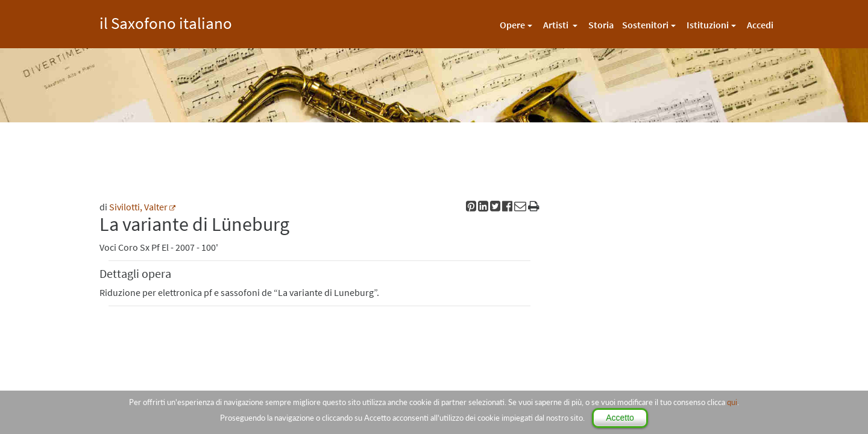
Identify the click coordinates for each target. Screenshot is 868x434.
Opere (512, 25)
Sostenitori (645, 25)
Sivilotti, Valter (138, 207)
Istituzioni (708, 25)
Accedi (760, 25)
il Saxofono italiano (166, 21)
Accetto (620, 418)
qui (732, 402)
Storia (601, 25)
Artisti (557, 25)
